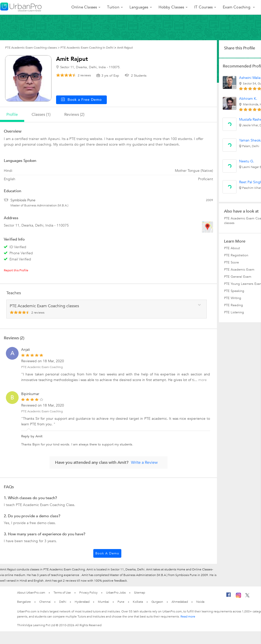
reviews (84, 75)
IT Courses (203, 7)
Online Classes (84, 7)
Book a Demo (107, 553)
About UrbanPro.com (31, 593)
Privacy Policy (88, 593)
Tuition (113, 7)
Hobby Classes (171, 7)
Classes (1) (41, 115)
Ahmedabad (180, 602)
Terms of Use (62, 593)
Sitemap (140, 593)
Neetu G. (247, 161)
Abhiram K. (248, 99)
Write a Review (144, 463)
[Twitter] (247, 596)
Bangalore (24, 602)
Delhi (63, 602)
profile (12, 115)
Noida (200, 602)
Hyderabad (82, 602)
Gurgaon (157, 602)
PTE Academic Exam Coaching (42, 367)
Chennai (45, 602)
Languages (139, 7)
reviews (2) (74, 115)
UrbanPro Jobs (116, 593)
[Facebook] (229, 597)
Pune (121, 602)
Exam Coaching (237, 7)
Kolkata (138, 602)
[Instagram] (238, 597)
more (203, 380)
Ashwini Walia (250, 78)
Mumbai (103, 602)
